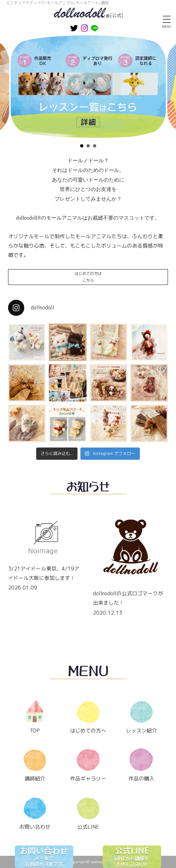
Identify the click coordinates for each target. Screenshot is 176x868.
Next (158, 89)
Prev (18, 89)
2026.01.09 (23, 588)
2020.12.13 (108, 613)
